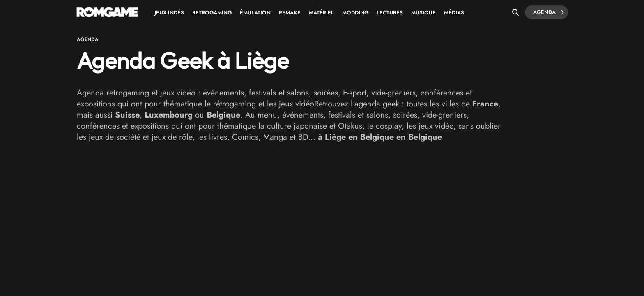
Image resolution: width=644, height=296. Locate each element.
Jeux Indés (169, 13)
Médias (454, 13)
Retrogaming (212, 13)
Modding (355, 13)
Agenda (549, 12)
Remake (290, 13)
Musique (423, 13)
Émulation (255, 13)
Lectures (390, 13)
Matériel (321, 13)
